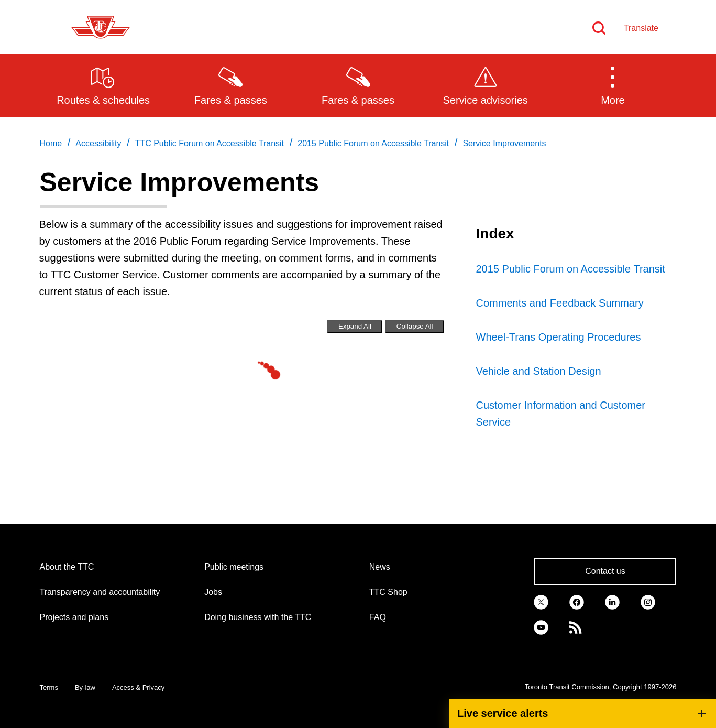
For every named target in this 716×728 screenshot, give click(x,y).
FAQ (378, 617)
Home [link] (51, 143)
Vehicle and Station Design (539, 371)
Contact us (605, 571)
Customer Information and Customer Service (561, 414)
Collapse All (415, 326)
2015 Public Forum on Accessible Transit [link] (373, 143)
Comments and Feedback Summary (560, 303)
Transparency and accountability (100, 592)
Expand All (355, 326)
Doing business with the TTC (258, 617)
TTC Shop (388, 592)
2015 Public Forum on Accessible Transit (571, 269)
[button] (613, 85)
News (380, 567)
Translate (641, 28)
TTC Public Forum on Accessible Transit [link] (210, 143)
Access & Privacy (138, 687)
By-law (85, 687)
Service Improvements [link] (504, 143)
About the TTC (67, 567)
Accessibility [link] (98, 143)
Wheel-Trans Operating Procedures (559, 337)
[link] (541, 602)
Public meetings (234, 567)
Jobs (213, 592)
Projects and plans (74, 617)
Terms (49, 687)
